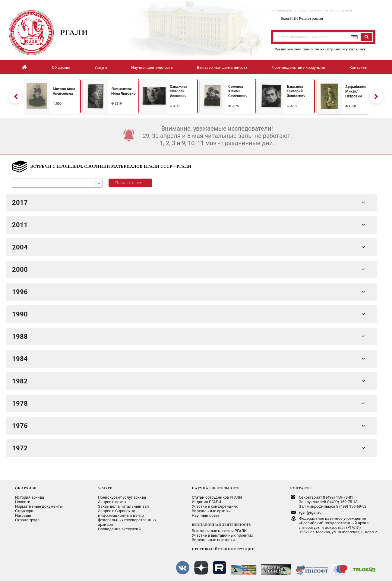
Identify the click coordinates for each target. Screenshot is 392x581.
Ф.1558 (351, 105)
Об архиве (61, 67)
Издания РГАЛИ (206, 499)
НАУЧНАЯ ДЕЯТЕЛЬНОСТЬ (216, 486)
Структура (24, 508)
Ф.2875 (234, 105)
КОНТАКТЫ (301, 486)
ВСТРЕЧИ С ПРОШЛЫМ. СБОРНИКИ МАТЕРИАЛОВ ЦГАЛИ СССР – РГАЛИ (111, 164)
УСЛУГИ (105, 486)
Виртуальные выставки (213, 537)
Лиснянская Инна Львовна (123, 90)
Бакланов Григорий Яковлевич (296, 90)
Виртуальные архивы (211, 508)
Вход (285, 18)
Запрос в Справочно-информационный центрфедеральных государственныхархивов (127, 515)
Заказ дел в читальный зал (123, 504)
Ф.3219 (117, 102)
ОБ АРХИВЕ (26, 486)
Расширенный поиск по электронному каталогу (320, 49)
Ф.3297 (292, 105)
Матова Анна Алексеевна (64, 90)
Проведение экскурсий (119, 527)
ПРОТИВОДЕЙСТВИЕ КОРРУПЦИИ (223, 547)
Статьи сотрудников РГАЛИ (217, 495)
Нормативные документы (39, 504)
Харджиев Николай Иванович (179, 90)
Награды (23, 513)
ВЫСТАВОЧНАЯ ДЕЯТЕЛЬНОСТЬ (221, 522)
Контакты (358, 67)
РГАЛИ (74, 32)
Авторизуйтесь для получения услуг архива (312, 10)
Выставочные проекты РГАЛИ (219, 528)
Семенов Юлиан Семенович (238, 90)
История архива (30, 495)
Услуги (101, 67)
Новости (23, 499)
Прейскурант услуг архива (122, 495)
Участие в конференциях (215, 504)
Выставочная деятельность (222, 67)
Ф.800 (57, 102)
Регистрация (311, 18)
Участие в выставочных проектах (222, 533)
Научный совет (206, 513)
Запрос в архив (112, 499)
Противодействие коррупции (299, 67)
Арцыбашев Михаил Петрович (356, 90)
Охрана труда (27, 518)
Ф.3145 (175, 105)
